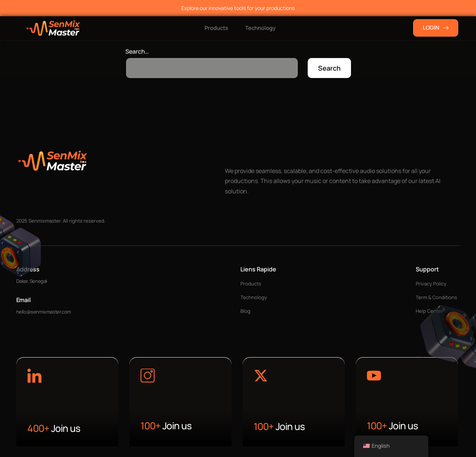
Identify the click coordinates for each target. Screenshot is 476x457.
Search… (137, 51)
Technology (261, 28)
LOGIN (436, 28)
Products (216, 28)
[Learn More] (34, 377)
